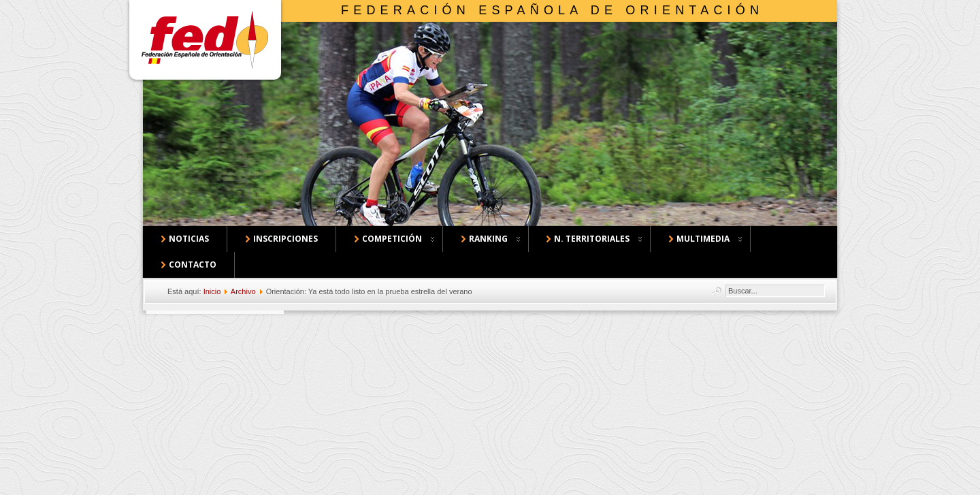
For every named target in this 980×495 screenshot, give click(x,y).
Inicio (212, 291)
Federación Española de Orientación (552, 10)
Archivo (243, 291)
